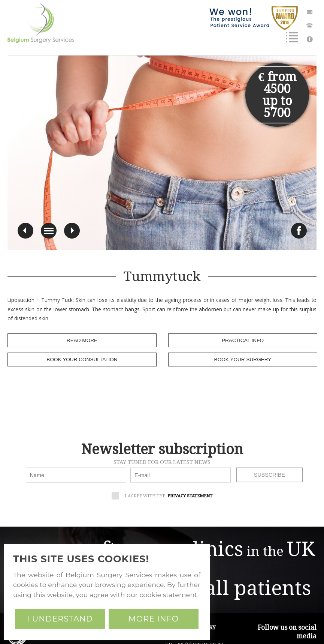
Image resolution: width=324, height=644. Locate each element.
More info (154, 619)
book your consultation (82, 360)
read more (82, 340)
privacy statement (190, 495)
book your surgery (243, 360)
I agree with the (165, 496)
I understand (60, 619)
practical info (243, 340)
